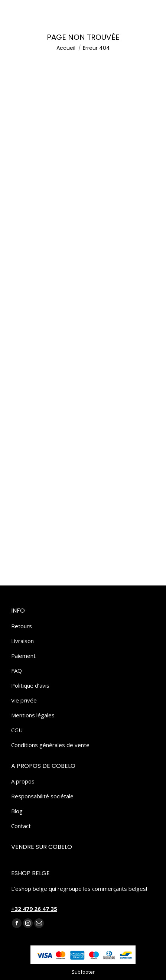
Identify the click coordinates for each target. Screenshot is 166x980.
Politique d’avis (30, 685)
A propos (23, 781)
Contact (21, 826)
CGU (17, 730)
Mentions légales (33, 715)
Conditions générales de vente (50, 745)
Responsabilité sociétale (42, 796)
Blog (17, 811)
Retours (22, 626)
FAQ (17, 671)
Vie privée (24, 700)
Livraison (22, 641)
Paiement (23, 656)
